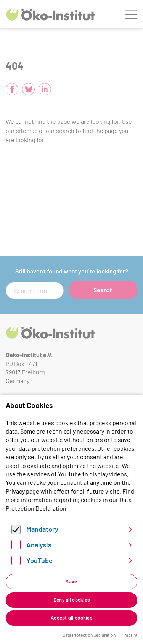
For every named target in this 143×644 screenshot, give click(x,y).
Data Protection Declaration (89, 635)
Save (71, 581)
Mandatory (42, 529)
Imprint (130, 635)
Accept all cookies (71, 618)
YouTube (39, 560)
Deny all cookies (71, 600)
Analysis (39, 545)
